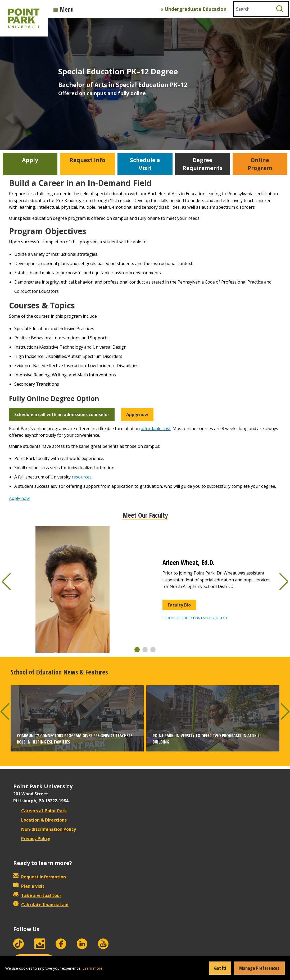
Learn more (92, 968)
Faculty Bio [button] (179, 605)
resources (82, 477)
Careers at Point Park (40, 811)
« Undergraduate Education (193, 9)
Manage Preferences (259, 968)
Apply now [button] (137, 414)
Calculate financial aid (41, 905)
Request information (40, 877)
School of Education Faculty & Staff (195, 618)
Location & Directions (40, 820)
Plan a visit (29, 886)
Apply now (19, 498)
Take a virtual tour (37, 895)
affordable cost (156, 429)
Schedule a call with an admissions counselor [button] (62, 414)
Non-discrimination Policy (45, 829)
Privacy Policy (32, 838)
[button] (137, 650)
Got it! (220, 968)
